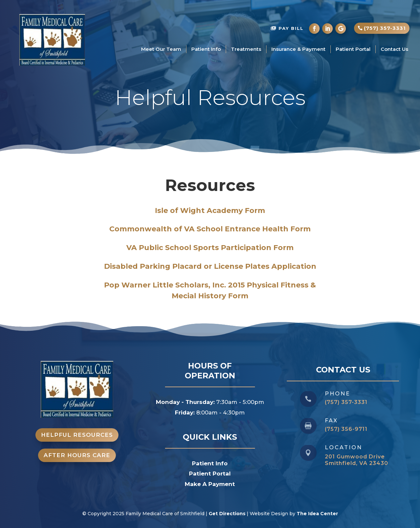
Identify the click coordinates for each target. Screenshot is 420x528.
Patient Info (206, 49)
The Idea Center (317, 514)
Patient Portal (353, 49)
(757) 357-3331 (385, 28)
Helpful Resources (77, 435)
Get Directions (227, 514)
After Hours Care (77, 455)
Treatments (246, 49)
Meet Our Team (161, 49)
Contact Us (394, 49)
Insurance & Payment (298, 49)
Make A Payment (210, 484)
